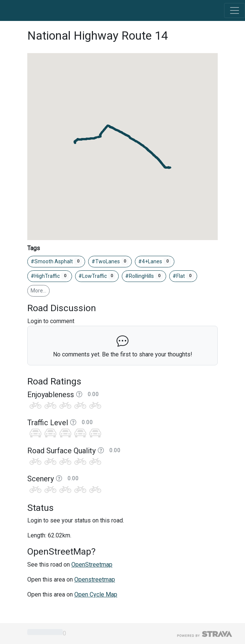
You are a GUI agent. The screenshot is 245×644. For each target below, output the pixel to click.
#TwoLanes (110, 261)
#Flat (183, 276)
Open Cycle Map (96, 594)
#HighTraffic (50, 276)
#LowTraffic (97, 276)
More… (38, 291)
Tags (34, 248)
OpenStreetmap (92, 565)
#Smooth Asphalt (56, 261)
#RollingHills (144, 276)
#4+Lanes (155, 261)
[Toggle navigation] (235, 10)
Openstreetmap (95, 579)
